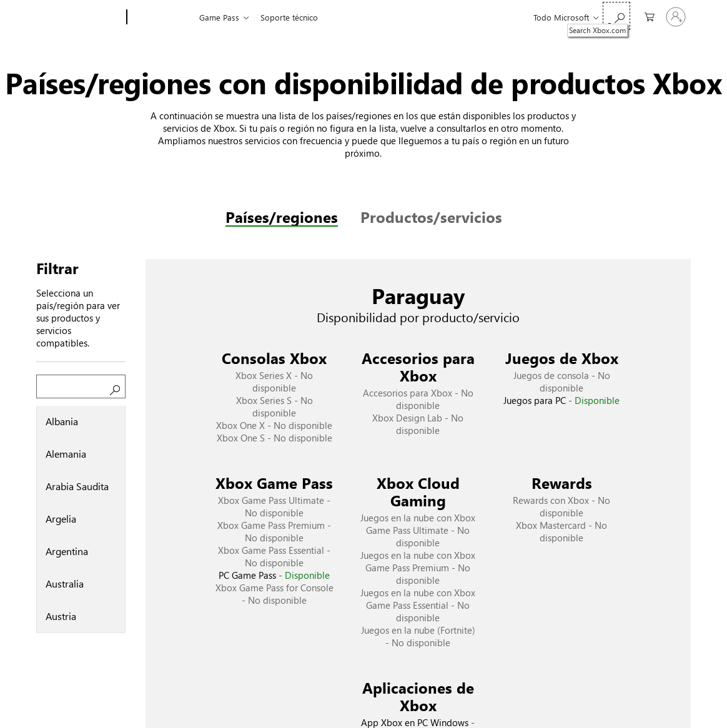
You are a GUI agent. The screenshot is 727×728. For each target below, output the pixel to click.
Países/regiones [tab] (282, 217)
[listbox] (81, 519)
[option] (81, 422)
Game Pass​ (219, 17)
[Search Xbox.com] (616, 16)
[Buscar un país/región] (81, 386)
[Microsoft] (79, 17)
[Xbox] (161, 17)
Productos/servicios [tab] (431, 217)
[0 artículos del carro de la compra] (646, 16)
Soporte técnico (289, 17)
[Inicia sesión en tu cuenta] (676, 17)
